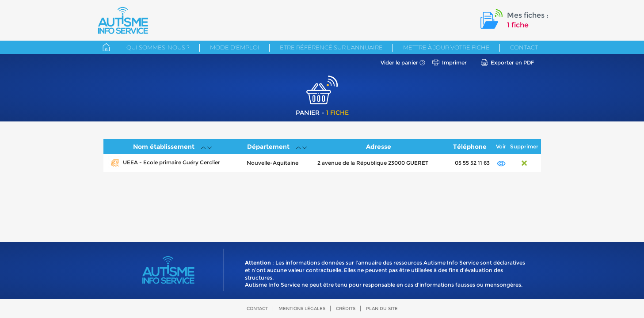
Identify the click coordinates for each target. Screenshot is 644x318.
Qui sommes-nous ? (158, 47)
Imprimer (454, 62)
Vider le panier (399, 62)
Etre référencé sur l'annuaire (331, 47)
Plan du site (382, 309)
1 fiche (518, 25)
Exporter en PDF (512, 62)
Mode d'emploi (235, 47)
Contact (524, 47)
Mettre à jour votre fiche (446, 47)
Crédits (346, 309)
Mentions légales (302, 309)
